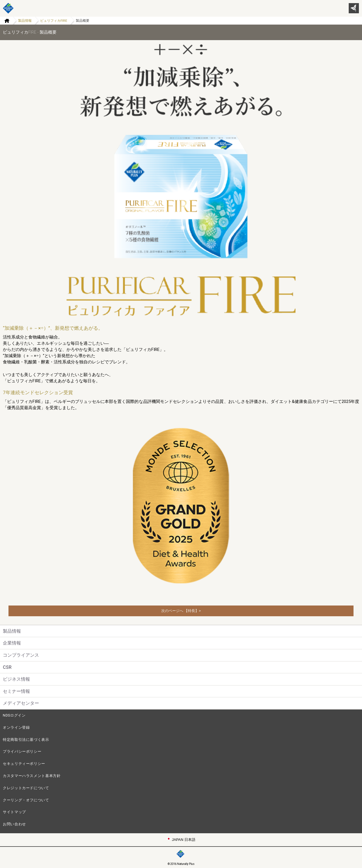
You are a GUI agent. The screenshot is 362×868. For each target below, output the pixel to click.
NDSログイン (14, 715)
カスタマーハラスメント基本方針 (32, 776)
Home (5, 21)
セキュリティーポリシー (24, 764)
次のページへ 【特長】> (181, 611)
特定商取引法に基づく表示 (26, 740)
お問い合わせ (14, 824)
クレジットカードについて (26, 788)
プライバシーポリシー (22, 751)
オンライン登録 (16, 727)
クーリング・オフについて (26, 800)
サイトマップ (14, 812)
